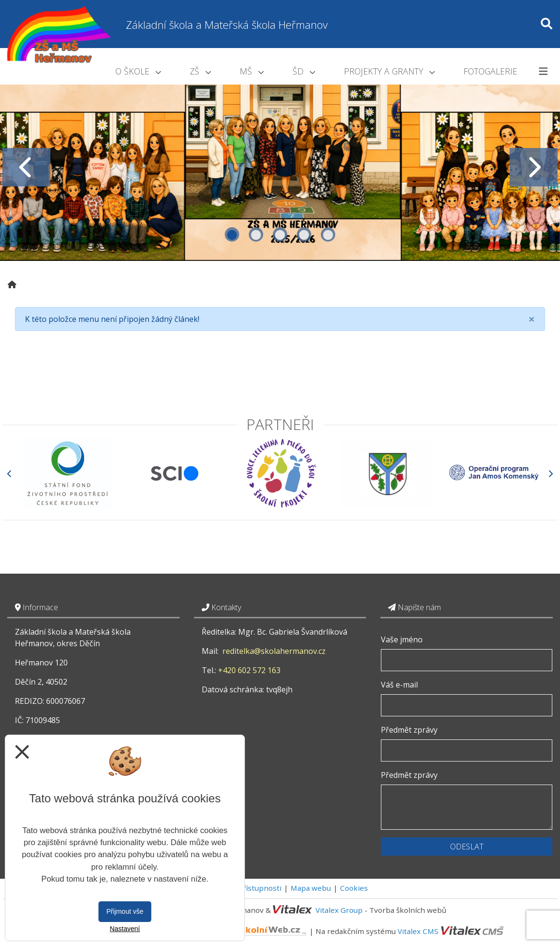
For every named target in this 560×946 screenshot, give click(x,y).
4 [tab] (304, 234)
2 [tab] (256, 234)
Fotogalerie (490, 71)
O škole (138, 71)
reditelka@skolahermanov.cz (274, 651)
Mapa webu (311, 888)
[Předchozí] (10, 473)
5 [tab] (328, 234)
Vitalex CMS (418, 931)
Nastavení (125, 929)
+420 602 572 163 (249, 670)
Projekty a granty (389, 71)
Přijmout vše (125, 911)
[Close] (532, 319)
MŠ (252, 71)
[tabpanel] (280, 167)
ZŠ (200, 71)
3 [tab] (280, 234)
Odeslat (467, 847)
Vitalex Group (339, 910)
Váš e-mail (399, 685)
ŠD (304, 71)
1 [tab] (232, 234)
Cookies (354, 888)
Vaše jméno (402, 639)
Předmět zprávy (409, 730)
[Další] (550, 473)
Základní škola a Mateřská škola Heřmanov (227, 25)
